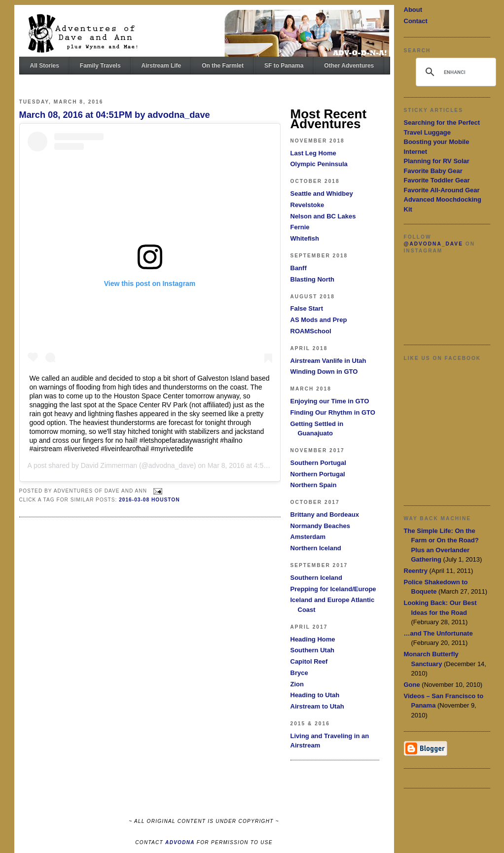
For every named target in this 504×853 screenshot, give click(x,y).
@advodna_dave (433, 244)
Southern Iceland (316, 578)
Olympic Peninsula (319, 164)
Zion (297, 684)
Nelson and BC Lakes (323, 216)
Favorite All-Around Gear (442, 190)
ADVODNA (180, 842)
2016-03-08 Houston (149, 500)
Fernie (300, 227)
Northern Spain (314, 485)
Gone (412, 685)
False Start (307, 308)
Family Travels (100, 66)
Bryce (299, 673)
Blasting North (313, 279)
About (413, 10)
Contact (416, 21)
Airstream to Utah (317, 706)
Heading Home (313, 639)
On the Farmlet (223, 66)
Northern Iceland (316, 548)
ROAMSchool (311, 331)
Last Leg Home (313, 153)
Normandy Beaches (320, 526)
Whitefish (305, 238)
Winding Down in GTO (324, 372)
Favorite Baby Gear (433, 171)
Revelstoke (307, 205)
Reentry (416, 571)
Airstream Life (162, 66)
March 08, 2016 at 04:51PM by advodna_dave (115, 115)
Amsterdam (308, 537)
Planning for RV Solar (437, 161)
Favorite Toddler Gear (437, 180)
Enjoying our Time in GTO (330, 401)
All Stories (45, 66)
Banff (299, 268)
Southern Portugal (318, 463)
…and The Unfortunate (438, 633)
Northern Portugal (318, 474)
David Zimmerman (109, 465)
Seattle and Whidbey (322, 194)
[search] (454, 72)
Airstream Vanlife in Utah (328, 361)
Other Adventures (349, 66)
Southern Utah (313, 650)
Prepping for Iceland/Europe (333, 589)
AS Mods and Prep (319, 320)
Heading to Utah (315, 695)
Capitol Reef (309, 661)
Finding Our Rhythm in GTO (333, 412)
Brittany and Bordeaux (325, 515)
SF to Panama (284, 66)
